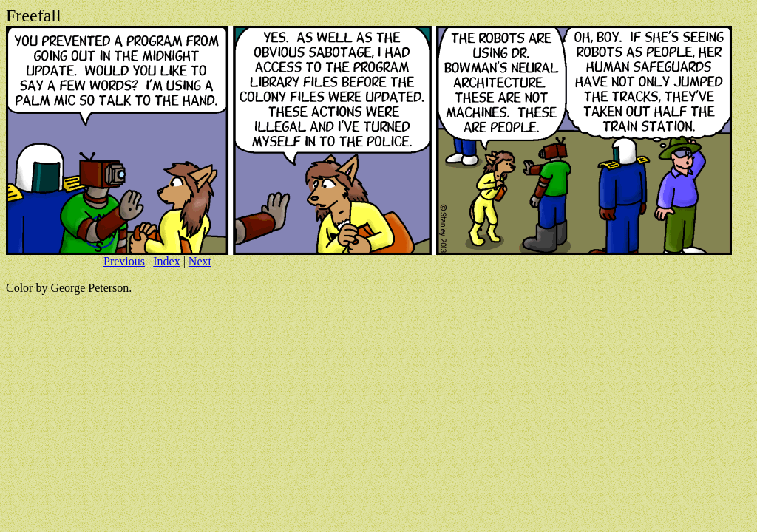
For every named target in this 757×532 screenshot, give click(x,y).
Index (166, 261)
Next (200, 261)
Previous (124, 261)
